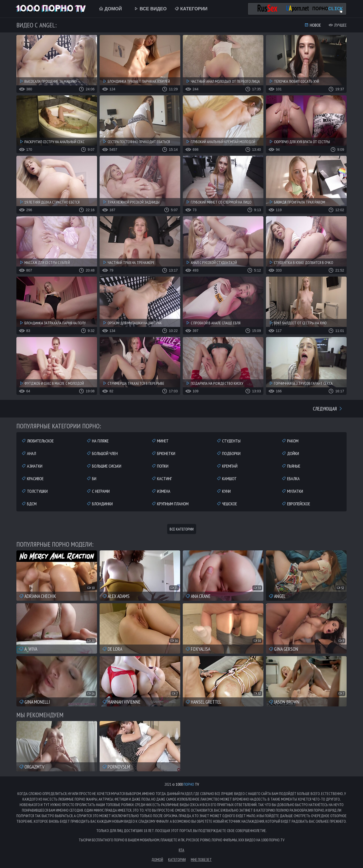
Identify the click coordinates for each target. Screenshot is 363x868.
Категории (191, 9)
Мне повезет (201, 859)
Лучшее (338, 25)
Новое (313, 25)
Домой (110, 9)
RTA (181, 850)
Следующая (328, 409)
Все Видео (150, 9)
